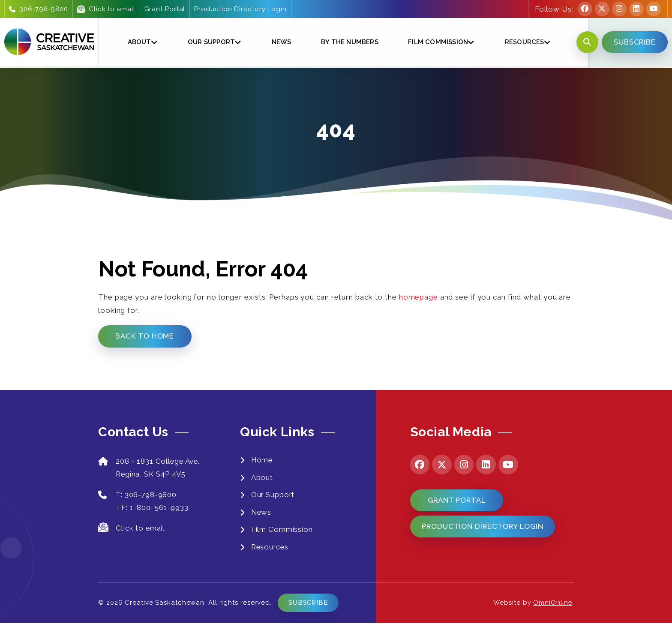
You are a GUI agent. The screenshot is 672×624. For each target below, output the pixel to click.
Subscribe (309, 604)
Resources (522, 42)
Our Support (211, 42)
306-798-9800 (39, 9)
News (280, 42)
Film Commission (437, 42)
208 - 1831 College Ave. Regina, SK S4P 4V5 (150, 468)
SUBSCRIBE (634, 42)
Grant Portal (165, 9)
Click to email (106, 9)
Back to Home (145, 336)
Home (262, 460)
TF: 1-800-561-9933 (153, 508)
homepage (418, 297)
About (139, 42)
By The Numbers (348, 42)
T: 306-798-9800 (138, 495)
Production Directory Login (240, 9)
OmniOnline (552, 604)
